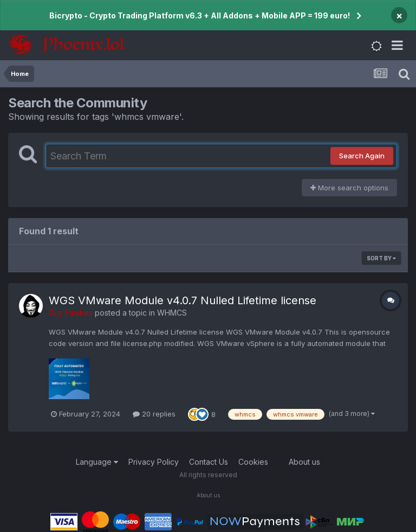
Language (97, 462)
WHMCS (172, 313)
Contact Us (209, 462)
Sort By (381, 258)
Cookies (253, 462)
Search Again (362, 156)
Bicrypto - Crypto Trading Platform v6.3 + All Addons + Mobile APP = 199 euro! (200, 15)
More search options (349, 188)
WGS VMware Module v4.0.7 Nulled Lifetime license (183, 300)
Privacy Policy (154, 462)
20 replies (154, 414)
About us (304, 462)
